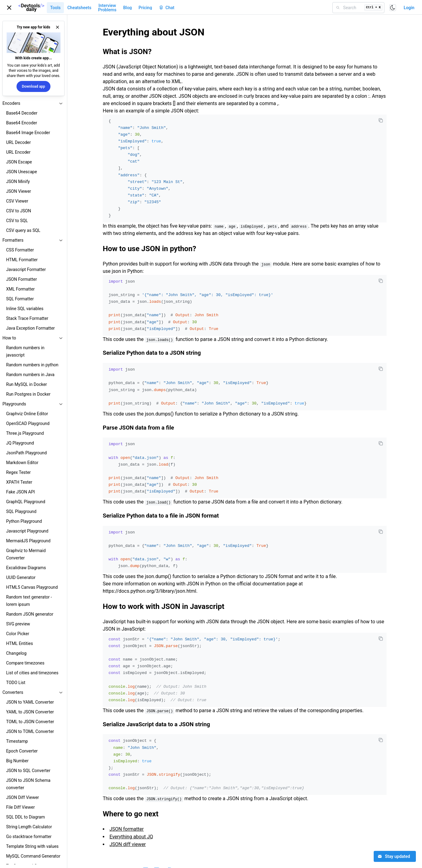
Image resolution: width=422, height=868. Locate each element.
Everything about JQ (131, 837)
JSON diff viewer (128, 844)
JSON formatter (127, 829)
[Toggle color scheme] (393, 8)
